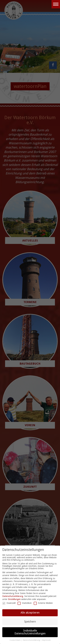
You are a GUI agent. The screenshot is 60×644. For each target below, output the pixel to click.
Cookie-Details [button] (15, 640)
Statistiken (25, 603)
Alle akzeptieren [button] (30, 613)
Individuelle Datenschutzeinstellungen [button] (30, 632)
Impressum (46, 640)
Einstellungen (14, 599)
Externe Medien (43, 603)
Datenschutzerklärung (13, 596)
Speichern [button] (30, 622)
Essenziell (9, 603)
